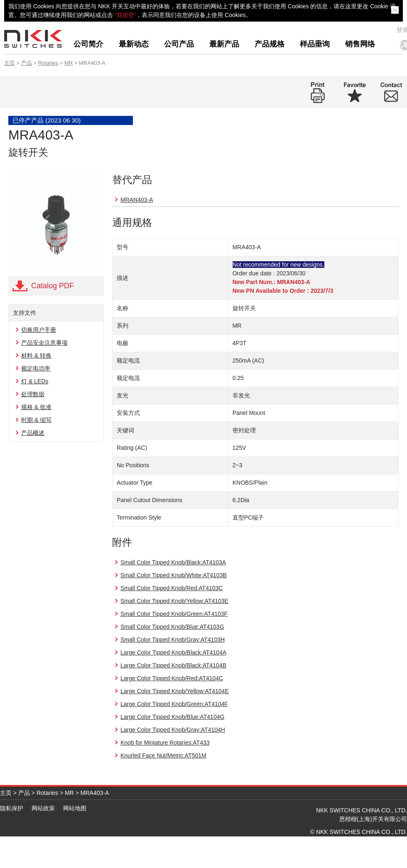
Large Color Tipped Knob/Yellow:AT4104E (175, 691)
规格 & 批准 (36, 407)
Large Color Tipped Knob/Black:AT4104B (173, 665)
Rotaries (48, 63)
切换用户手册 (39, 330)
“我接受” (125, 15)
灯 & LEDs (35, 381)
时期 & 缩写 (36, 420)
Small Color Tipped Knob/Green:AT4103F (174, 614)
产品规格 (270, 44)
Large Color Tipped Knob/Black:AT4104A (173, 652)
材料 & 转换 (36, 356)
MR (69, 63)
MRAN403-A (137, 200)
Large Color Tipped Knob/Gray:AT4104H (173, 730)
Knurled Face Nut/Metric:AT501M (163, 755)
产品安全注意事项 (44, 343)
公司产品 (179, 44)
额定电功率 (36, 368)
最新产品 (224, 44)
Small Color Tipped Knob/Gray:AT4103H (173, 640)
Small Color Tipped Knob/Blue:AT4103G (172, 627)
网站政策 (43, 808)
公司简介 (88, 44)
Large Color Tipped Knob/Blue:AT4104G (172, 717)
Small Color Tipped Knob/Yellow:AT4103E (174, 601)
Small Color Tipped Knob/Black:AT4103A (173, 562)
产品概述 (33, 433)
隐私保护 (12, 808)
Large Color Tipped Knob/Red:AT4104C (172, 678)
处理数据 (33, 394)
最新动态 (134, 44)
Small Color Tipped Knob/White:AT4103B (174, 575)
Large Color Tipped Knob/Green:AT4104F (174, 704)
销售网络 (360, 44)
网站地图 (75, 808)
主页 (10, 63)
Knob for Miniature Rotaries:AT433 (165, 743)
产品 (27, 63)
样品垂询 (315, 44)
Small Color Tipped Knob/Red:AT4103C (172, 588)
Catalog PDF (53, 286)
